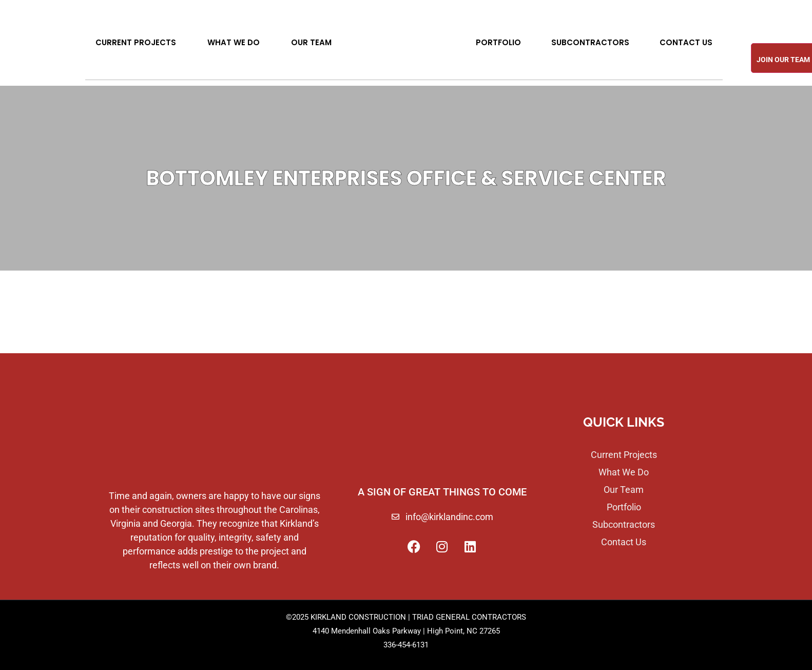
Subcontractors (590, 42)
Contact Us (686, 42)
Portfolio (498, 42)
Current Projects (136, 42)
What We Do (234, 42)
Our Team (311, 42)
